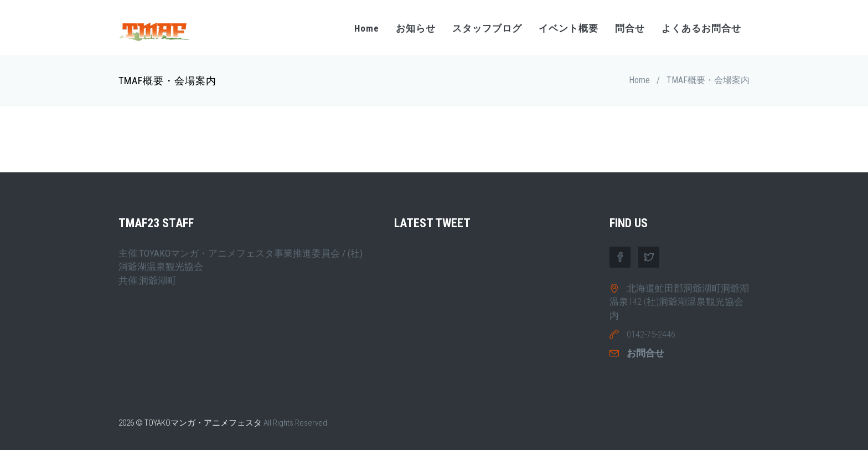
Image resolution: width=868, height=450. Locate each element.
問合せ (630, 28)
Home (367, 28)
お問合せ (645, 353)
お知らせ (416, 28)
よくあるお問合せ (701, 28)
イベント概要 (569, 28)
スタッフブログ (487, 28)
